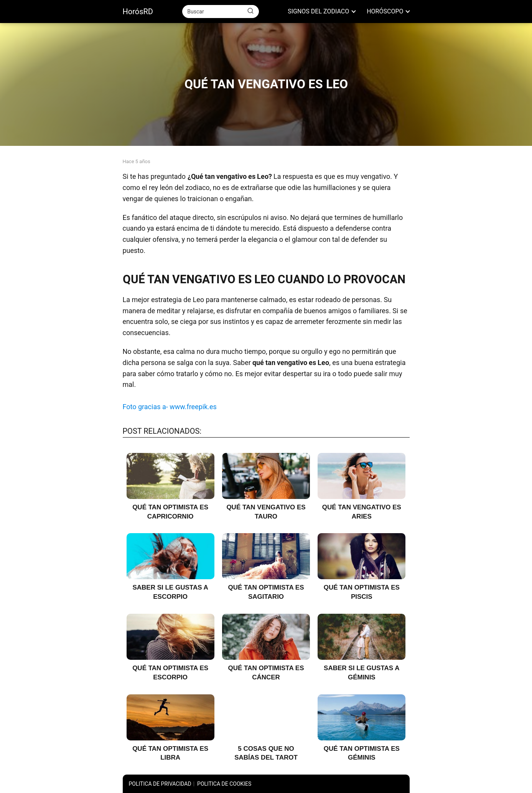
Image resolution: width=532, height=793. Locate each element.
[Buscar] (250, 11)
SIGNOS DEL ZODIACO (318, 11)
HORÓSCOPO (385, 11)
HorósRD (138, 12)
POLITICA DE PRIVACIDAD (160, 784)
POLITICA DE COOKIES (224, 784)
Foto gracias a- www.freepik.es (170, 407)
